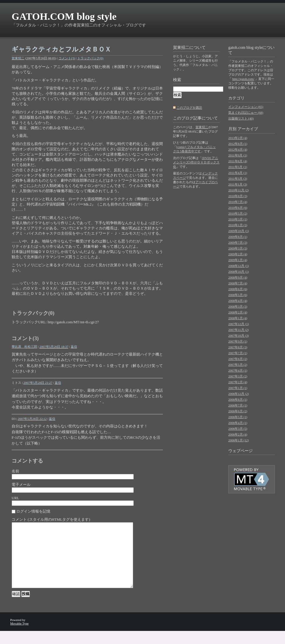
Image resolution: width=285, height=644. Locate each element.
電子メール (21, 485)
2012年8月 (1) (238, 144)
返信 (74, 347)
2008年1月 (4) (238, 318)
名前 (15, 471)
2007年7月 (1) (238, 353)
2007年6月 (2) (238, 359)
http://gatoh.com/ (243, 79)
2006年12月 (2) (239, 394)
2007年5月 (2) (238, 365)
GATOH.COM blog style (64, 16)
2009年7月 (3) (238, 242)
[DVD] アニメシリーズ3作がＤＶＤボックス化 (196, 162)
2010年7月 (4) (238, 202)
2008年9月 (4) (238, 277)
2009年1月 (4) (238, 260)
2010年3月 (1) (238, 219)
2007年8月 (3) (238, 347)
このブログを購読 (189, 108)
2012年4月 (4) (238, 149)
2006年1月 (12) (239, 440)
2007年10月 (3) (239, 336)
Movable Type (19, 636)
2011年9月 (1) (238, 155)
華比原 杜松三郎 (24, 347)
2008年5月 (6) (238, 295)
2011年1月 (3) (238, 184)
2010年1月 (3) (238, 225)
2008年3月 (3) (238, 306)
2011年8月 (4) (238, 161)
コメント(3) (67, 58)
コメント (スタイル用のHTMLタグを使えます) (51, 519)
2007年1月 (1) (238, 388)
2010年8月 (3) (238, 196)
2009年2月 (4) (238, 254)
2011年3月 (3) (238, 179)
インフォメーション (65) (246, 107)
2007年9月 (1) (238, 341)
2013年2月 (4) (238, 138)
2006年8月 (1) (238, 399)
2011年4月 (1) (238, 173)
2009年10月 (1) (239, 231)
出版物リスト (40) (241, 118)
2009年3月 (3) (238, 248)
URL (15, 498)
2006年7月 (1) (238, 405)
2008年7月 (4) (238, 283)
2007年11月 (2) (238, 330)
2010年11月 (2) (238, 190)
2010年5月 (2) (238, 213)
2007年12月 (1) (239, 324)
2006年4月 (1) (238, 423)
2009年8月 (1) (238, 237)
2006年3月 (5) (238, 429)
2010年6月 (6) (238, 208)
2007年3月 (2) (238, 376)
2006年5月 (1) (238, 417)
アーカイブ (248, 129)
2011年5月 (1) (238, 167)
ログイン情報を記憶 (33, 511)
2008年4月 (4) (238, 301)
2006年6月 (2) (238, 411)
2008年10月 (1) (239, 272)
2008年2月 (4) (238, 312)
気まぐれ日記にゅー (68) (246, 113)
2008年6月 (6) (238, 289)
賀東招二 (18, 58)
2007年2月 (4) (238, 382)
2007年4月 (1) (238, 370)
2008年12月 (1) (239, 266)
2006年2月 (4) (238, 434)
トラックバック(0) (90, 58)
